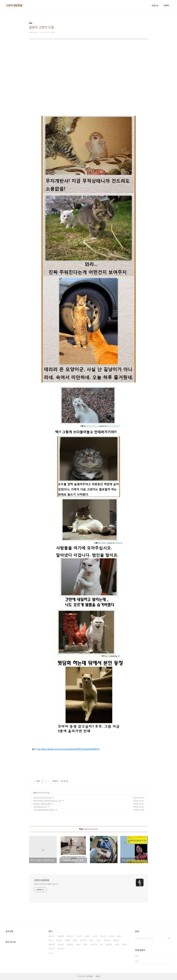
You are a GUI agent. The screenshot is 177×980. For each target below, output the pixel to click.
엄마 (88, 936)
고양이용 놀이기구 (40, 807)
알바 (119, 936)
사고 (51, 940)
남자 (125, 945)
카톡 (95, 936)
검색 (169, 938)
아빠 (76, 940)
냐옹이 (61, 945)
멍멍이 (117, 940)
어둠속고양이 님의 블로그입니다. (46, 884)
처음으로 (155, 6)
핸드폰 (52, 945)
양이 (118, 945)
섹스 (92, 940)
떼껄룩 (61, 936)
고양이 (80, 936)
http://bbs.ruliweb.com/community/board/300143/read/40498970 (68, 749)
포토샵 (71, 936)
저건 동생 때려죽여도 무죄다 (44, 810)
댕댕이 (71, 945)
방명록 (166, 6)
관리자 (98, 976)
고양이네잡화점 (14, 6)
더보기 (51, 953)
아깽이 (60, 940)
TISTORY (89, 976)
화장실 (110, 945)
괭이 (86, 945)
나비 (79, 945)
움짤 (68, 940)
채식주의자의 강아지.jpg (42, 798)
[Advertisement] (88, 76)
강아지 (84, 940)
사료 (112, 936)
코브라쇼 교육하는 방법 (42, 804)
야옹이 (108, 940)
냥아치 (61, 949)
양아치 (52, 936)
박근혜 (95, 945)
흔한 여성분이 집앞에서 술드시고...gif (47, 801)
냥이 (100, 940)
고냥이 (52, 949)
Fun (35, 793)
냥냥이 (104, 936)
